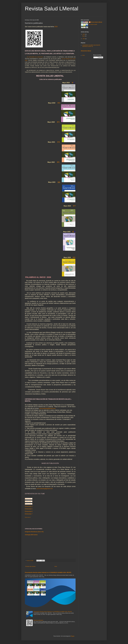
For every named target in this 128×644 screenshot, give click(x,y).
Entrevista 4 (29, 506)
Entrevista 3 (29, 504)
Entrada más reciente (30, 566)
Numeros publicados (38, 620)
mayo (84, 36)
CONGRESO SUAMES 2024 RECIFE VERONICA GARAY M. (91, 46)
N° (73, 232)
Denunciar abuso (86, 51)
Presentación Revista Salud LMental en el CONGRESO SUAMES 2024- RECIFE (48, 572)
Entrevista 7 (29, 514)
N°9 (74, 257)
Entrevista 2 (29, 501)
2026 (56, 27)
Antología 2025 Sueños (31, 535)
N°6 (59, 182)
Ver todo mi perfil (93, 24)
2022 (84, 34)
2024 (84, 39)
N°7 (74, 206)
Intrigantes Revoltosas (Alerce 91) (34, 532)
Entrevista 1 (29, 499)
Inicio (56, 566)
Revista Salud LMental (52, 9)
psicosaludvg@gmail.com (48, 408)
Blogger (72, 636)
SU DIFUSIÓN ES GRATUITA (35, 57)
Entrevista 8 (28, 517)
